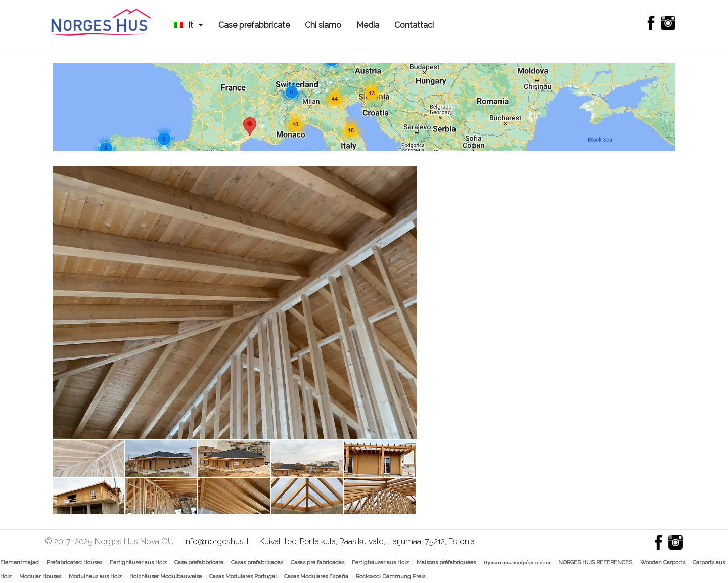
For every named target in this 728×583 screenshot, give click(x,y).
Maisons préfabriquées (446, 563)
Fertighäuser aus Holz (138, 563)
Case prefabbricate (254, 25)
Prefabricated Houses (74, 563)
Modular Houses (40, 577)
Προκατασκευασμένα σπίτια (517, 563)
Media (368, 25)
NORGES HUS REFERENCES (595, 563)
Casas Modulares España (316, 577)
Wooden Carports (663, 563)
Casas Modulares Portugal (243, 577)
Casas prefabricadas (257, 563)
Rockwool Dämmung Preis (391, 577)
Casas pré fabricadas (317, 563)
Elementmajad (19, 563)
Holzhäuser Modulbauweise (166, 577)
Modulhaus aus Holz (95, 577)
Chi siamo (323, 25)
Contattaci (414, 25)
